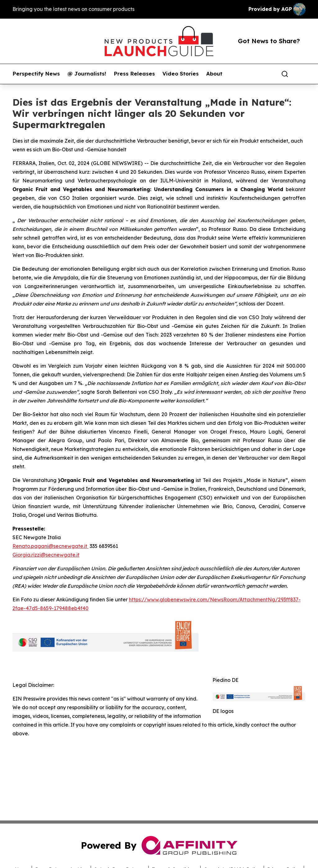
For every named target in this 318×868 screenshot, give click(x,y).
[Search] (285, 74)
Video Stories (181, 74)
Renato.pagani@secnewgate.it (50, 546)
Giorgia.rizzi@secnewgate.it (46, 555)
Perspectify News (36, 74)
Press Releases (134, 74)
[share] (301, 74)
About (214, 74)
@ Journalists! (87, 74)
